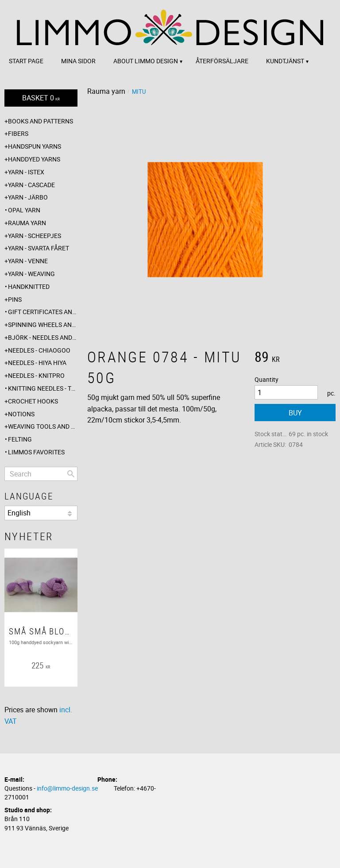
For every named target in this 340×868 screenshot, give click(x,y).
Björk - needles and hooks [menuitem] (43, 337)
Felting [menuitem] (20, 439)
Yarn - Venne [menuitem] (28, 261)
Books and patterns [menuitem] (41, 121)
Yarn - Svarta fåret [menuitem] (39, 248)
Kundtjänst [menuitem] (285, 61)
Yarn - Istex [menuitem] (26, 172)
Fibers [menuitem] (18, 133)
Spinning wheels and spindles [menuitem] (43, 325)
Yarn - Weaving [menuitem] (31, 274)
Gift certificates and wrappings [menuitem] (43, 312)
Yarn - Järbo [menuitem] (28, 197)
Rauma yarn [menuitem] (27, 223)
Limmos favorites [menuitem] (36, 452)
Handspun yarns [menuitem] (35, 146)
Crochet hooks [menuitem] (33, 401)
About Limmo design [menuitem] (146, 61)
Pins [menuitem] (15, 299)
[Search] (71, 474)
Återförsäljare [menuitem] (222, 61)
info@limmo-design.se (67, 788)
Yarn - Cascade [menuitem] (31, 185)
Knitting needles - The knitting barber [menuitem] (43, 388)
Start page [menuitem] (26, 61)
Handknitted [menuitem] (29, 286)
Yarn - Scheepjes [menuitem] (35, 236)
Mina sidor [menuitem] (78, 61)
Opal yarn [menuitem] (24, 210)
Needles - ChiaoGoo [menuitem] (39, 350)
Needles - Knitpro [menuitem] (36, 375)
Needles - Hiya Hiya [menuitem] (37, 363)
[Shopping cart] (41, 98)
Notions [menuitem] (21, 414)
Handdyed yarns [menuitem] (34, 159)
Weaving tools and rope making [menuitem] (43, 426)
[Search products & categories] (41, 474)
